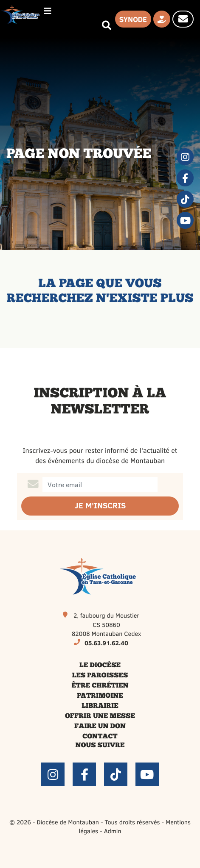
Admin (113, 831)
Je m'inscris (100, 506)
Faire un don (100, 727)
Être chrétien (100, 686)
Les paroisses (100, 676)
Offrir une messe (100, 716)
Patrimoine (100, 696)
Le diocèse (100, 666)
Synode (133, 19)
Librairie (100, 706)
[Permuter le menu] (48, 11)
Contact (100, 737)
